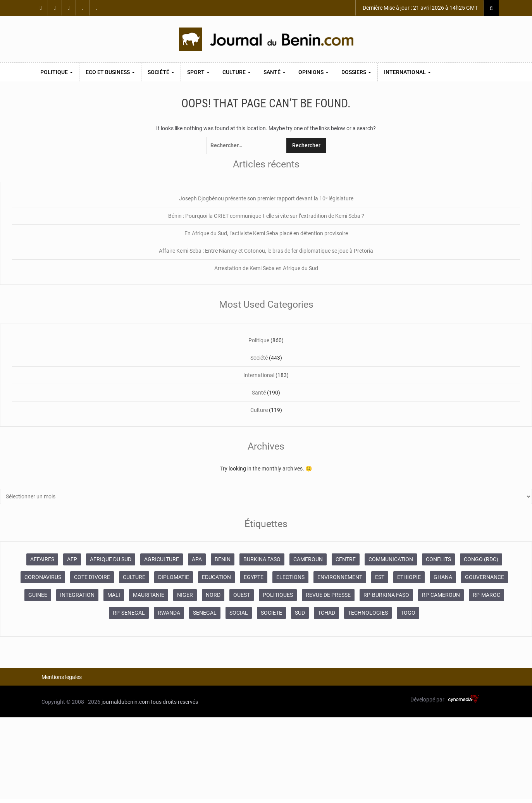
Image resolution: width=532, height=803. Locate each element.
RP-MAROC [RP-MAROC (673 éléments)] (486, 595)
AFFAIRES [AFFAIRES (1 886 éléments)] (42, 559)
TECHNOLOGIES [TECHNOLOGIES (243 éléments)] (368, 613)
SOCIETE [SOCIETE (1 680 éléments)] (271, 613)
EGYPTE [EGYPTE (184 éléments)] (254, 577)
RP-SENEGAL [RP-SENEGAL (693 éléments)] (129, 613)
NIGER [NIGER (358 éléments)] (185, 595)
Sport (198, 72)
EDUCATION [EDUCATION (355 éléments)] (216, 577)
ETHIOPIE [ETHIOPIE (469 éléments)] (409, 577)
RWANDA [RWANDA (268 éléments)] (169, 613)
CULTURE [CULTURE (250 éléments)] (134, 577)
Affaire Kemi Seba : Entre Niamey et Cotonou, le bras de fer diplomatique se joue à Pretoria (266, 251)
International (407, 72)
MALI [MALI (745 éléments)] (114, 595)
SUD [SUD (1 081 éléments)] (300, 613)
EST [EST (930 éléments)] (380, 577)
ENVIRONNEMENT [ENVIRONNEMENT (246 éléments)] (340, 577)
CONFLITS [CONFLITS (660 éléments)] (438, 559)
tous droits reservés (174, 702)
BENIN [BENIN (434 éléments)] (223, 559)
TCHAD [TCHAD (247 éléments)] (326, 613)
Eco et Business (110, 72)
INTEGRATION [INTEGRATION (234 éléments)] (77, 595)
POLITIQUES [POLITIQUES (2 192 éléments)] (278, 595)
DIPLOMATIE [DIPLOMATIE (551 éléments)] (174, 577)
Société (161, 72)
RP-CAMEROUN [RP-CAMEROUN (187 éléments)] (441, 595)
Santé (275, 72)
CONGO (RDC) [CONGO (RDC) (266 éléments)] (481, 559)
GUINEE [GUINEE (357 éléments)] (38, 595)
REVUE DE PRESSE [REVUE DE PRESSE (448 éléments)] (328, 595)
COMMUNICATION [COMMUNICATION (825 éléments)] (391, 559)
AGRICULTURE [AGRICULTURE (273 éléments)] (162, 559)
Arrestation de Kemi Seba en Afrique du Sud (266, 268)
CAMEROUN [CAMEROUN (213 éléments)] (308, 559)
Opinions (313, 72)
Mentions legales (62, 677)
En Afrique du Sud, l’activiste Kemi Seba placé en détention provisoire (266, 233)
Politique (57, 72)
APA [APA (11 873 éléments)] (197, 559)
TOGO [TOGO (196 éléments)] (408, 613)
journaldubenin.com (126, 702)
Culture (237, 72)
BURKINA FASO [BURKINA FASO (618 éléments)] (262, 559)
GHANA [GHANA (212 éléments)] (443, 577)
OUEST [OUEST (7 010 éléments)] (242, 595)
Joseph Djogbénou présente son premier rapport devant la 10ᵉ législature (266, 198)
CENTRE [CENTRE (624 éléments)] (346, 559)
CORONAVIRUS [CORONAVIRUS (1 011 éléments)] (43, 577)
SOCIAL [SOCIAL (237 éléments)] (239, 613)
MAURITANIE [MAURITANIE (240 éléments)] (149, 595)
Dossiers (356, 72)
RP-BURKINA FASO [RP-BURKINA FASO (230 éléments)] (386, 595)
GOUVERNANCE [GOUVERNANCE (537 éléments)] (485, 577)
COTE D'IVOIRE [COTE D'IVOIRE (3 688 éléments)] (92, 577)
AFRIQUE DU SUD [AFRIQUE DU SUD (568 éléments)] (111, 559)
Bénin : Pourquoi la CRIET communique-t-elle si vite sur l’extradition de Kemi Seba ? (266, 216)
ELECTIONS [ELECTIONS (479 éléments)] (290, 577)
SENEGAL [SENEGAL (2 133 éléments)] (205, 613)
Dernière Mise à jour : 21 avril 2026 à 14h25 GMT (420, 8)
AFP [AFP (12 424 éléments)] (72, 559)
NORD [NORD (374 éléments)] (213, 595)
